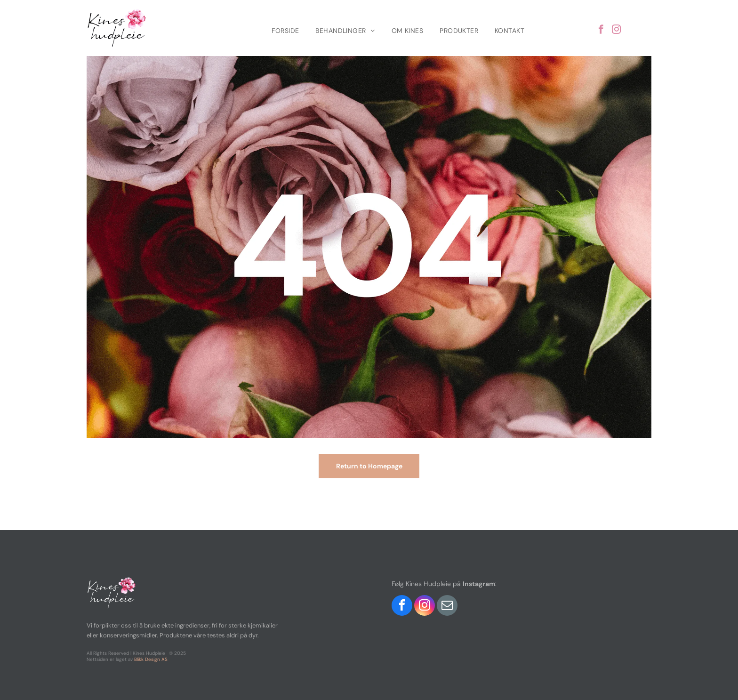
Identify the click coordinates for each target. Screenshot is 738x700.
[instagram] (616, 31)
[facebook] (601, 31)
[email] (447, 607)
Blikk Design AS (151, 659)
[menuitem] (286, 31)
